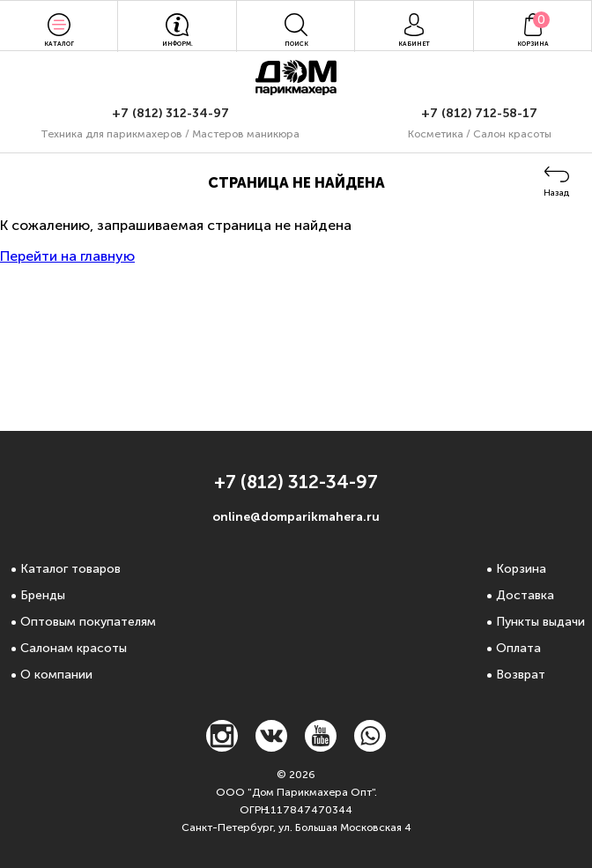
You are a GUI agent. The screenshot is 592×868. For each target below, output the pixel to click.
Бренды (43, 595)
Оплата (518, 648)
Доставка (525, 595)
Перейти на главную (67, 256)
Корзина (521, 569)
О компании (56, 675)
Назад (556, 193)
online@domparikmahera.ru (296, 517)
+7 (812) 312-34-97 (170, 113)
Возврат (521, 675)
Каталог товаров (70, 569)
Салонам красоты (74, 648)
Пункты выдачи (540, 622)
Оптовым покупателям (88, 622)
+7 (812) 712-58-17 (479, 113)
